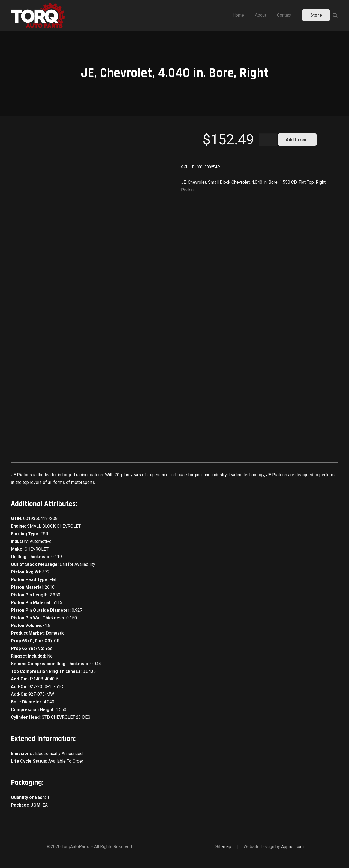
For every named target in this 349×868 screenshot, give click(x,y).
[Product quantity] (268, 140)
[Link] (38, 15)
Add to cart (297, 140)
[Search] (335, 15)
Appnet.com (292, 847)
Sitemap (223, 847)
